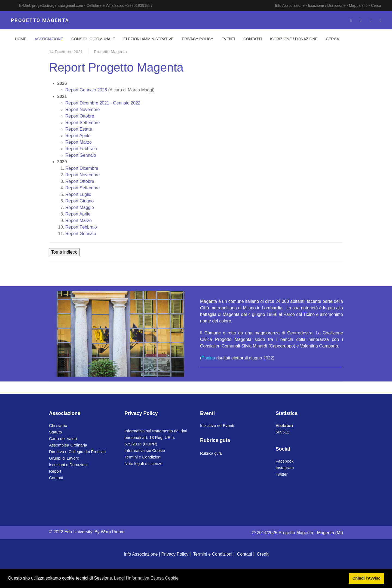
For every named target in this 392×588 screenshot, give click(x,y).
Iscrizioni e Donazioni (68, 465)
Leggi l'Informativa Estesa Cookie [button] (146, 578)
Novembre (82, 110)
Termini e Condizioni (143, 457)
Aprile (78, 136)
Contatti (253, 39)
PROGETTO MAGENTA (40, 20)
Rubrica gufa (211, 453)
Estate (79, 129)
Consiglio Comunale (93, 39)
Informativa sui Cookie (145, 450)
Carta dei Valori (63, 438)
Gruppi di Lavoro (64, 458)
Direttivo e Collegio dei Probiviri (77, 452)
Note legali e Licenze (144, 464)
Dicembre (82, 168)
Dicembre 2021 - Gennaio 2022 (103, 103)
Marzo (79, 142)
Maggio (80, 207)
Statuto (56, 432)
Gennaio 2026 (86, 90)
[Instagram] (370, 20)
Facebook (285, 461)
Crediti (263, 554)
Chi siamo (58, 425)
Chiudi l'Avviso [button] (367, 578)
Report (55, 471)
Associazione (49, 39)
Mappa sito (358, 5)
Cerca (376, 5)
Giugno (79, 201)
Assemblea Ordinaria (68, 445)
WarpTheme (113, 532)
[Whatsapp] (380, 20)
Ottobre (80, 116)
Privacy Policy (197, 39)
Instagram (285, 468)
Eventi (228, 39)
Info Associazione (290, 5)
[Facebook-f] (351, 20)
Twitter (282, 474)
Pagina (208, 358)
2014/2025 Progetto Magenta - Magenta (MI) (297, 533)
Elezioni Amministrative (148, 39)
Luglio (78, 194)
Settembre (82, 123)
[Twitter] (361, 20)
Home (21, 39)
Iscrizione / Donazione (327, 5)
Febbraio (81, 149)
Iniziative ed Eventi (217, 425)
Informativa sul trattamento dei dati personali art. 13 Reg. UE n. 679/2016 (156, 437)
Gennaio (81, 155)
